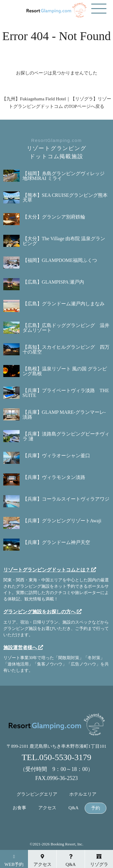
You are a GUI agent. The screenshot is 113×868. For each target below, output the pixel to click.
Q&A (73, 808)
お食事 (19, 808)
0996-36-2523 (62, 778)
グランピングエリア (37, 794)
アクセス (47, 808)
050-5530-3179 (65, 757)
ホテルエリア (83, 794)
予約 (96, 808)
